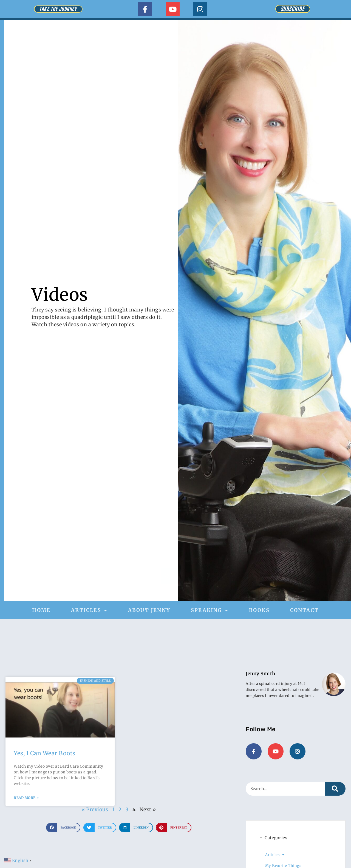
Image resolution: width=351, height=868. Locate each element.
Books (259, 610)
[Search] (335, 788)
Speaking (210, 610)
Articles (89, 610)
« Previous (95, 809)
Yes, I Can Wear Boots (45, 753)
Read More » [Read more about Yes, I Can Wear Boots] (26, 798)
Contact (304, 610)
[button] (63, 828)
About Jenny (149, 610)
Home (41, 610)
